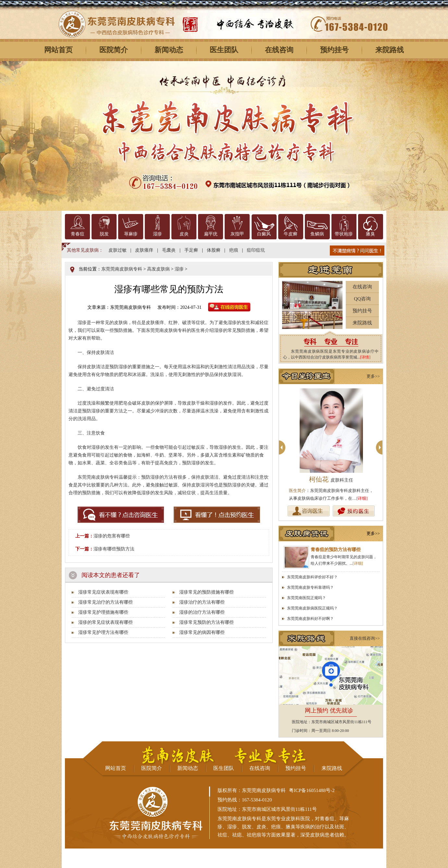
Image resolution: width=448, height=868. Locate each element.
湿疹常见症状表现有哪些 (103, 592)
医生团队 (224, 50)
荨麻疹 (131, 234)
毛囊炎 (169, 250)
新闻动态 (169, 50)
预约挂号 (334, 50)
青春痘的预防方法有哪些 (336, 550)
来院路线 (390, 50)
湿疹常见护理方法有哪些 (103, 632)
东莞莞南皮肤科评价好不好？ (312, 577)
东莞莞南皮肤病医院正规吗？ (312, 608)
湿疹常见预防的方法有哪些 (206, 622)
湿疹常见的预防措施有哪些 (206, 592)
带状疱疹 (344, 234)
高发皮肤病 (158, 269)
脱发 (104, 234)
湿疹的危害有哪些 (112, 536)
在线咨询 (279, 50)
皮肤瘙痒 (144, 250)
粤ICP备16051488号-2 (312, 790)
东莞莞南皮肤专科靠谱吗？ (310, 587)
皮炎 (184, 234)
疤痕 (234, 250)
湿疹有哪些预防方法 (114, 549)
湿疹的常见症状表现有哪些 (106, 622)
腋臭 (370, 234)
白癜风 (264, 234)
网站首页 (58, 50)
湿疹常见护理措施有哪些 (103, 612)
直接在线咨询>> (365, 638)
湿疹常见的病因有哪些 (202, 632)
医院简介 (114, 50)
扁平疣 (211, 234)
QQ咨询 (362, 299)
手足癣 (191, 250)
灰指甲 (237, 234)
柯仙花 (331, 479)
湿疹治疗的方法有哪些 (202, 602)
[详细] (362, 498)
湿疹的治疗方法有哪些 (202, 612)
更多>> (373, 376)
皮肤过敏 (118, 250)
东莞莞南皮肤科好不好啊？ (310, 619)
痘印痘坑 (256, 250)
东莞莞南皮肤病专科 (122, 269)
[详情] (365, 357)
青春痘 (78, 234)
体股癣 (214, 250)
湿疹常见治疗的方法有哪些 (106, 602)
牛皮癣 (291, 234)
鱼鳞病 (317, 234)
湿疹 (157, 234)
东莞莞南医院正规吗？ (306, 598)
